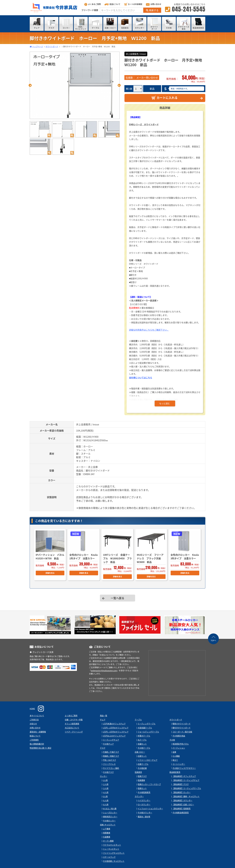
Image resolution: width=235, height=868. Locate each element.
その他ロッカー (109, 821)
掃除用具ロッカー (110, 817)
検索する (152, 10)
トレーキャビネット (111, 849)
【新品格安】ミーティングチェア (186, 780)
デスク (103, 748)
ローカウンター (144, 805)
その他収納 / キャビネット (114, 861)
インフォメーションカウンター (150, 809)
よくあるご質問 (93, 4)
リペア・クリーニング (74, 732)
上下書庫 (107, 829)
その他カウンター (145, 813)
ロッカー (104, 776)
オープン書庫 (108, 841)
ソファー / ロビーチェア (148, 760)
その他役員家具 (144, 792)
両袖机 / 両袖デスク (111, 756)
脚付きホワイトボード (181, 728)
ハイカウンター (144, 800)
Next (119, 85)
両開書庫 (107, 833)
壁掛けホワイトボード (181, 724)
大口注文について (72, 728)
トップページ (38, 47)
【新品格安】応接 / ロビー (183, 805)
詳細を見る (50, 573)
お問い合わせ (154, 4)
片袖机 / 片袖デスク (111, 752)
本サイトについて (37, 716)
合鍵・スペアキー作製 (74, 720)
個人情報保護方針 (37, 744)
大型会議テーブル (145, 728)
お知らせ (33, 724)
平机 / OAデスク (109, 760)
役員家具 (138, 772)
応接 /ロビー (140, 752)
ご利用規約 (34, 740)
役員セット (142, 788)
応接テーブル (143, 764)
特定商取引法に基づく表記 (40, 748)
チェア (103, 720)
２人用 (106, 784)
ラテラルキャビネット (112, 845)
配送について (112, 4)
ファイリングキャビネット (114, 853)
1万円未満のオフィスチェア (114, 724)
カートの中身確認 (133, 4)
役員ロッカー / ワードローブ (149, 784)
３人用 (106, 788)
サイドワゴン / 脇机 (111, 768)
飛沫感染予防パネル (181, 744)
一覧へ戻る (117, 598)
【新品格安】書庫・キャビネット (186, 796)
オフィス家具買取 (72, 724)
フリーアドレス (109, 764)
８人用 (106, 805)
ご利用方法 (34, 720)
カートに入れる (164, 98)
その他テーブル (144, 748)
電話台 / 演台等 (144, 817)
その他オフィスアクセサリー (184, 768)
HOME (32, 709)
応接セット (142, 756)
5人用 (105, 796)
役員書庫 (141, 780)
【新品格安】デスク (181, 784)
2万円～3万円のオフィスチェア (116, 732)
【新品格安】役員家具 (181, 809)
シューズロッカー (110, 813)
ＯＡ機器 (176, 756)
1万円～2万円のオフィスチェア (116, 728)
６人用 (106, 800)
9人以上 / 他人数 (110, 809)
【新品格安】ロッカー (181, 792)
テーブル (138, 720)
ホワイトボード (52, 47)
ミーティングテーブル (147, 724)
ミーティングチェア (111, 740)
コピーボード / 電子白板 (182, 732)
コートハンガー (179, 764)
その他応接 (142, 768)
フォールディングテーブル (148, 732)
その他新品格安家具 (181, 813)
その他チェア (108, 744)
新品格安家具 (175, 772)
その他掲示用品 (179, 736)
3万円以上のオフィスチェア (114, 736)
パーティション (179, 748)
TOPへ (213, 640)
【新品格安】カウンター (182, 800)
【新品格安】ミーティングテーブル (187, 788)
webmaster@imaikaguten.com (104, 671)
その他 (172, 740)
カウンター (139, 796)
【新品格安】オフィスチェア (184, 776)
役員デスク (142, 776)
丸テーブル (142, 740)
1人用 (105, 780)
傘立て (175, 760)
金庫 (174, 752)
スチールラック (109, 857)
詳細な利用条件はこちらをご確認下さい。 (149, 330)
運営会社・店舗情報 (38, 732)
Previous (30, 85)
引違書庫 (107, 837)
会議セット (142, 744)
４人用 (106, 792)
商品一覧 (104, 716)
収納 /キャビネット (108, 825)
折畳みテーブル (144, 736)
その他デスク (108, 772)
